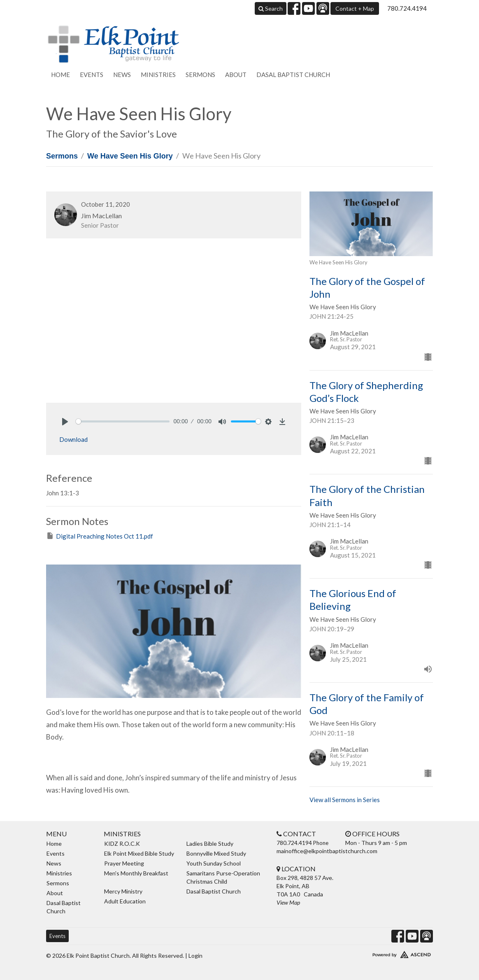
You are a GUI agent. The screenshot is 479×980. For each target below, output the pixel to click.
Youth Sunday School (214, 863)
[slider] (123, 421)
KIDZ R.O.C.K (122, 843)
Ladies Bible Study (210, 843)
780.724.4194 (407, 8)
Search (271, 8)
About (236, 75)
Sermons (200, 75)
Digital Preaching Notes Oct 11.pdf (100, 536)
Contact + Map (355, 8)
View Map (288, 902)
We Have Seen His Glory (130, 156)
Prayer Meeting (124, 863)
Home (60, 75)
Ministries (158, 75)
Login (195, 955)
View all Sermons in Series (345, 800)
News (122, 75)
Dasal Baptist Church (293, 75)
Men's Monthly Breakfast (136, 873)
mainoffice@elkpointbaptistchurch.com (327, 851)
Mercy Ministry (123, 891)
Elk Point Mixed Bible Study (139, 853)
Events (92, 75)
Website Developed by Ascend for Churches (388, 953)
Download (73, 439)
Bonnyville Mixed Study (216, 853)
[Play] (65, 422)
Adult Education (125, 901)
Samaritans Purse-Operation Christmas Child (223, 877)
